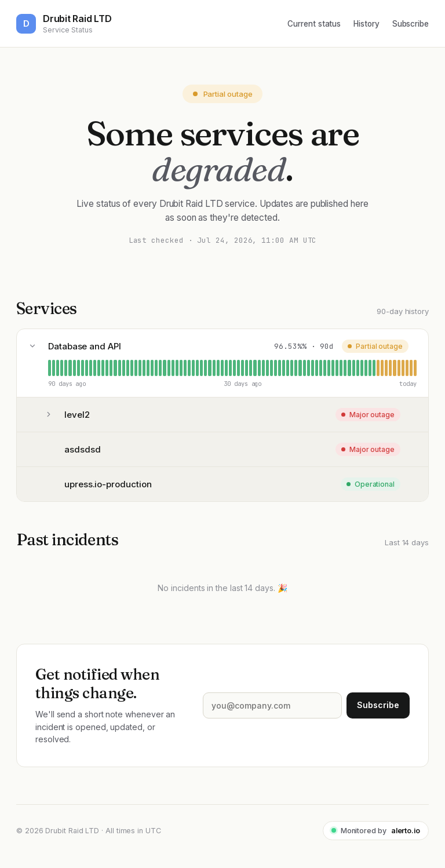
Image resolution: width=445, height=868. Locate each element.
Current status (314, 24)
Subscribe (411, 24)
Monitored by (376, 831)
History (366, 24)
